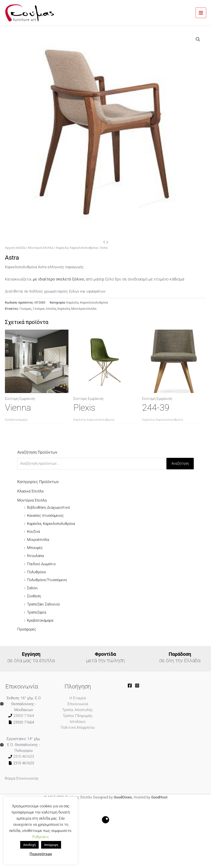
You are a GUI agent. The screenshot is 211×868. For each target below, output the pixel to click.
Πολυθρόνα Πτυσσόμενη (47, 580)
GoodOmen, (123, 797)
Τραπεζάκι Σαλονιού (43, 604)
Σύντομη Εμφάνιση (20, 399)
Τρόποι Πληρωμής (78, 716)
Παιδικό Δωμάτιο (41, 564)
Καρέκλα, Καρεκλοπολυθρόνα (77, 248)
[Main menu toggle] (201, 13)
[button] (198, 39)
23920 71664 (24, 716)
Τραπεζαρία (37, 612)
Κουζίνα (33, 532)
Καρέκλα (64, 309)
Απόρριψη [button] (51, 845)
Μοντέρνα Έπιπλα (41, 248)
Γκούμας (25, 309)
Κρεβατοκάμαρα (40, 620)
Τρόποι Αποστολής (78, 710)
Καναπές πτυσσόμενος (45, 516)
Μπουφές (35, 548)
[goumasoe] (130, 686)
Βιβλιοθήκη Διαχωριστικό (49, 507)
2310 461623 (24, 756)
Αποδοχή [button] (29, 845)
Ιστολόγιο (78, 722)
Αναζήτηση (180, 463)
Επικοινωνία (78, 704)
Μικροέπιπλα (38, 540)
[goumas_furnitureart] (137, 686)
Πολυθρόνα (36, 572)
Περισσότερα (41, 854)
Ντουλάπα (35, 556)
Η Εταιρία (78, 698)
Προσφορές (27, 629)
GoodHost (159, 797)
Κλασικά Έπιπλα (30, 491)
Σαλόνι (32, 588)
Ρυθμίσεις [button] (41, 837)
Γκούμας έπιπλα (44, 309)
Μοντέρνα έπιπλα (84, 309)
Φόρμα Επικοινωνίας (22, 778)
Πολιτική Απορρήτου (78, 728)
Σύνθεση (34, 596)
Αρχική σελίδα (15, 248)
